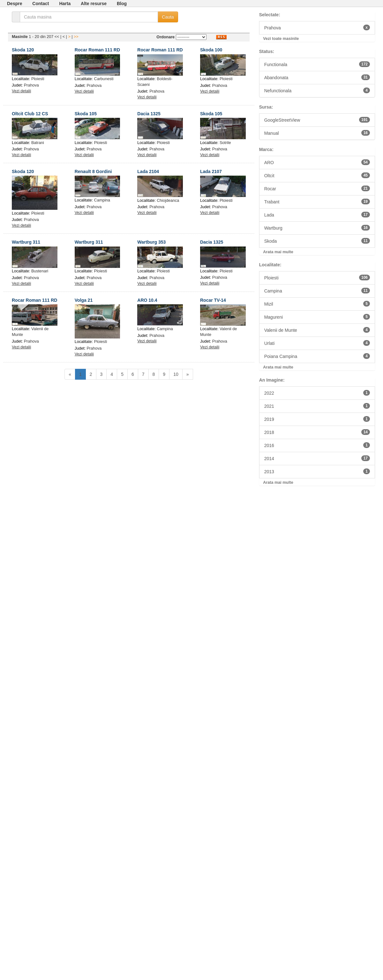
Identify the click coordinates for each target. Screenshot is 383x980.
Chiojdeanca (168, 201)
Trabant (317, 201)
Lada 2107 (211, 171)
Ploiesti (38, 79)
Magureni (317, 317)
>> (76, 37)
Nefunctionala (317, 90)
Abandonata (317, 77)
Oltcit (317, 175)
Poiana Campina (317, 356)
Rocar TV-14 (213, 300)
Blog (122, 4)
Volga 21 (84, 300)
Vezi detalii (21, 91)
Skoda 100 (211, 50)
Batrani (38, 143)
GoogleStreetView (317, 120)
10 (176, 374)
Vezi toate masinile (281, 39)
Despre (15, 4)
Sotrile (225, 143)
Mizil (317, 304)
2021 (317, 406)
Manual (317, 133)
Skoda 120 (23, 50)
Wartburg (317, 228)
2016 (317, 445)
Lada (317, 215)
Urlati (317, 343)
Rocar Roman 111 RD (97, 50)
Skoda (317, 241)
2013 (317, 471)
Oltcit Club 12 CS (30, 114)
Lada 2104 (148, 171)
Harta (65, 4)
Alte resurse (94, 4)
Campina (102, 200)
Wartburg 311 (26, 242)
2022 (317, 393)
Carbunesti (104, 79)
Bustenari (40, 271)
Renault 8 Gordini (93, 171)
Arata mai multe (278, 252)
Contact (41, 4)
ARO (317, 162)
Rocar (317, 188)
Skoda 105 (86, 114)
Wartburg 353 (151, 242)
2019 (317, 419)
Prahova (31, 85)
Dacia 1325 (149, 114)
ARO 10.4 (147, 300)
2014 (317, 458)
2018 (317, 432)
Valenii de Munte (317, 330)
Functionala (317, 64)
